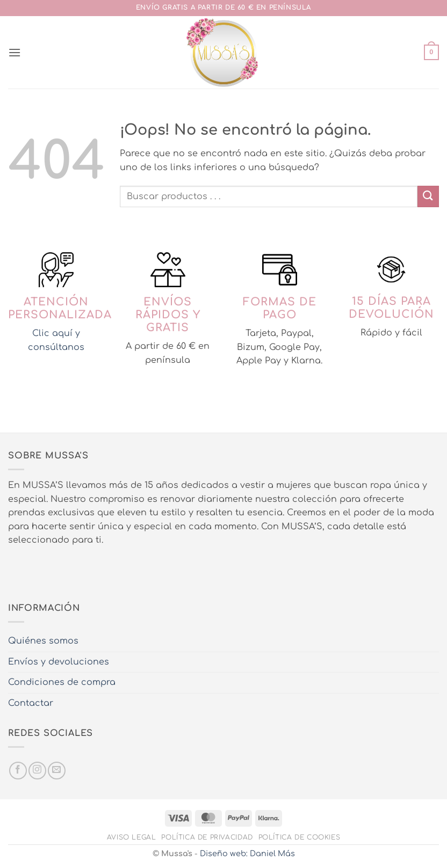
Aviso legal (132, 837)
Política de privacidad (207, 837)
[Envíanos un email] (57, 771)
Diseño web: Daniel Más (247, 854)
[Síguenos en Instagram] (37, 771)
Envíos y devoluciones (59, 662)
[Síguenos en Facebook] (18, 771)
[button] (15, 52)
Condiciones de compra (62, 682)
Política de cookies (300, 837)
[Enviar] (428, 196)
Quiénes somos (43, 641)
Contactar (31, 703)
